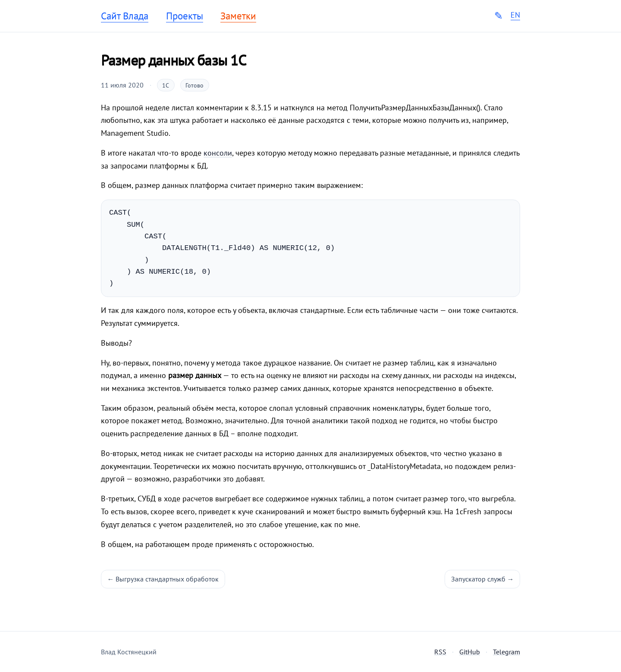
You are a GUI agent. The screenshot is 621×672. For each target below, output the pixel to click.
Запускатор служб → (483, 579)
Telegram (507, 652)
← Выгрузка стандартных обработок (163, 579)
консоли (218, 153)
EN (515, 15)
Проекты (185, 16)
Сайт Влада (125, 16)
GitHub (470, 652)
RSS (440, 652)
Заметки (238, 16)
